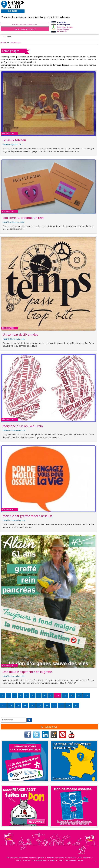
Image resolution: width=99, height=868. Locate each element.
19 (32, 705)
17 (18, 705)
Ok (49, 864)
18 (25, 705)
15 (3, 705)
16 (11, 705)
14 (87, 695)
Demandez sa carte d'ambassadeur (25, 25)
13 (79, 695)
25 (76, 705)
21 (47, 705)
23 (61, 705)
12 (72, 695)
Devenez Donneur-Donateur (25, 29)
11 (65, 695)
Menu (7, 37)
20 (40, 705)
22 (54, 705)
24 (69, 705)
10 (58, 695)
